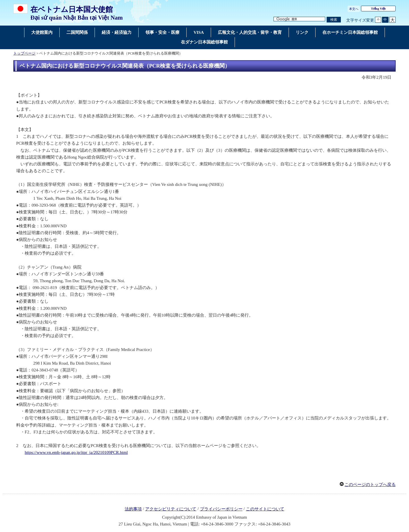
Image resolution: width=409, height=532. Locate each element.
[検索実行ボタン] (334, 20)
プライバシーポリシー (221, 509)
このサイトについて (265, 509)
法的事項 (133, 509)
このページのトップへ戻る (370, 485)
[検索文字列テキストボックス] (299, 19)
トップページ (24, 53)
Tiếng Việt (378, 9)
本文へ (354, 9)
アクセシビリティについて (171, 509)
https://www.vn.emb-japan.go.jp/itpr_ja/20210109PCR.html (76, 452)
